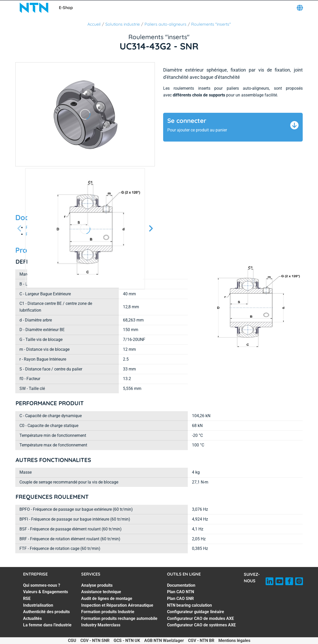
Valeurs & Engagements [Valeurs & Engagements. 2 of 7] (46, 592)
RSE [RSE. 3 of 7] (27, 598)
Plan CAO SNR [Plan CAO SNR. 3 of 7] (180, 598)
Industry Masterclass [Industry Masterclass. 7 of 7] (101, 625)
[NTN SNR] (34, 8)
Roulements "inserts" (211, 24)
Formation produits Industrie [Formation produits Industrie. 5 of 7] (108, 612)
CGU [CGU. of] (72, 640)
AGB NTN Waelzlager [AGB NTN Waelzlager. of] (164, 640)
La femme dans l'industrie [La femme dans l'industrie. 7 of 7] (47, 625)
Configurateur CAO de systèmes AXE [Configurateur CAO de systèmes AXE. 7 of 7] (201, 625)
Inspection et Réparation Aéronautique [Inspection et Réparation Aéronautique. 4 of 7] (117, 605)
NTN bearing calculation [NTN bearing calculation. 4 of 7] (189, 605)
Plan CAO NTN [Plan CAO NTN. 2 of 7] (181, 592)
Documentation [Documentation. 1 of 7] (181, 585)
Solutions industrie (123, 24)
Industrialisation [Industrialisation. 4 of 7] (38, 605)
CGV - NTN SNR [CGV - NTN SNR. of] (95, 640)
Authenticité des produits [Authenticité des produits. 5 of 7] (46, 612)
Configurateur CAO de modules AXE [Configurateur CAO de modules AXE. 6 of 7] (201, 618)
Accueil (94, 24)
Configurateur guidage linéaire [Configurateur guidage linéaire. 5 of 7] (196, 612)
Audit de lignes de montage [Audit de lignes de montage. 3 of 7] (107, 598)
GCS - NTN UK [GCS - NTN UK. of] (127, 640)
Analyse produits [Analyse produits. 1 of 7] (97, 585)
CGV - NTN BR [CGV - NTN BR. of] (201, 640)
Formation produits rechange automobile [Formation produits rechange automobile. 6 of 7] (119, 618)
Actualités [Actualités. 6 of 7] (32, 618)
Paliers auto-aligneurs (165, 24)
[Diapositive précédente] (19, 229)
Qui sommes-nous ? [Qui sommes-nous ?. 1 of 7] (42, 585)
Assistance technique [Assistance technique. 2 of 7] (101, 592)
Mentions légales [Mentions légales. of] (234, 640)
